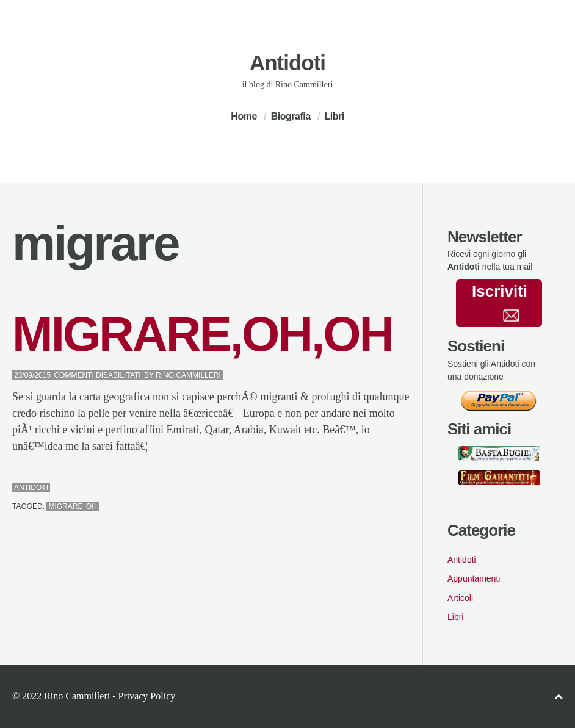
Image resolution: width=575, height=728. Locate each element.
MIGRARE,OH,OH (202, 334)
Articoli (460, 598)
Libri (334, 116)
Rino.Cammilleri (188, 375)
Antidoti (287, 63)
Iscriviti (500, 302)
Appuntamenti (474, 578)
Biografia (291, 116)
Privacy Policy (146, 696)
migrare (65, 506)
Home (244, 116)
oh (92, 506)
